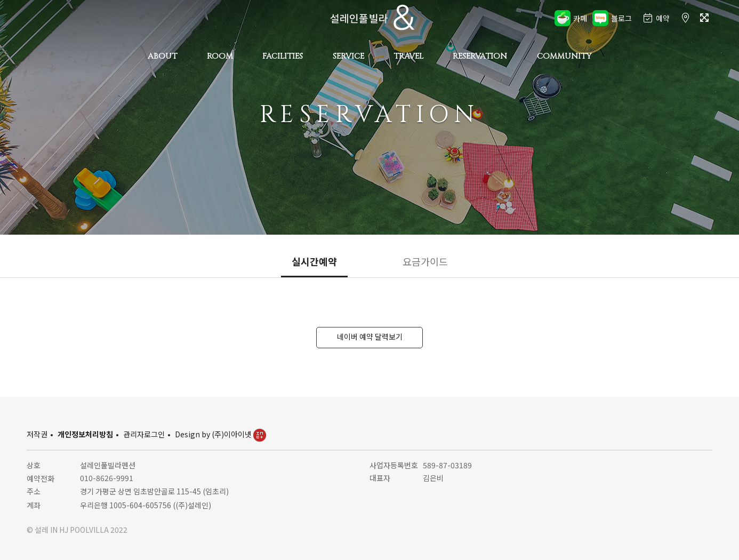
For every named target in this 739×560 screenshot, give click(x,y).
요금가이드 (425, 261)
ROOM (220, 56)
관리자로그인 (144, 434)
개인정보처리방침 (85, 434)
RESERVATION (480, 56)
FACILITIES (283, 56)
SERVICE (348, 56)
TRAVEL (408, 56)
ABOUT (162, 56)
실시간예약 (314, 261)
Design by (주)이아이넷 (220, 434)
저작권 (37, 434)
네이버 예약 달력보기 (370, 337)
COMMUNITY (564, 56)
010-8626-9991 (107, 478)
